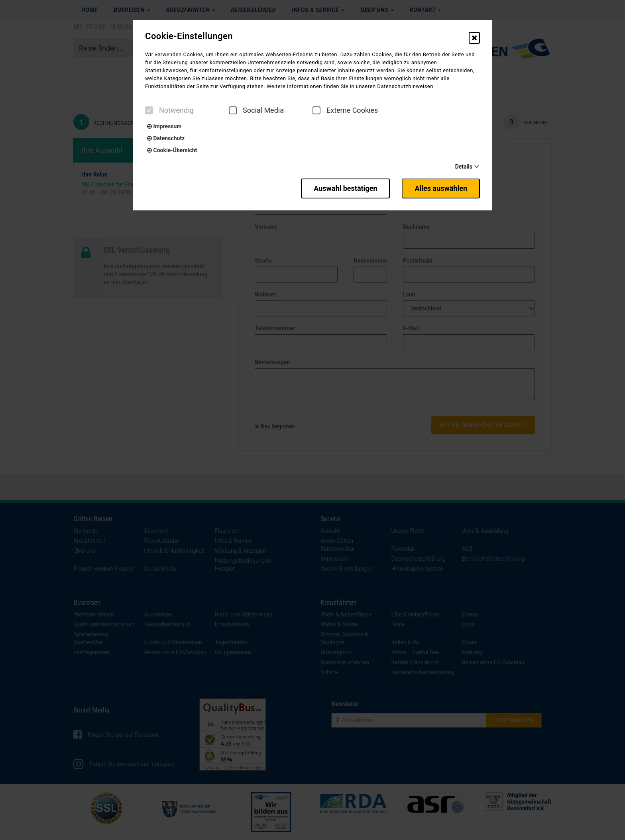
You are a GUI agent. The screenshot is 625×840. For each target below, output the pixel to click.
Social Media (256, 110)
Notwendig (169, 110)
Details (464, 167)
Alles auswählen (441, 188)
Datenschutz (166, 138)
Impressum (164, 126)
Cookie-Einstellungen (189, 36)
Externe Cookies (345, 110)
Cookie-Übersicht (172, 150)
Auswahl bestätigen (345, 188)
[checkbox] (149, 110)
